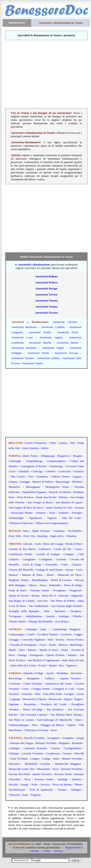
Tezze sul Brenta (62, 784)
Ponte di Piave (18, 590)
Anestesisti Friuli (67, 332)
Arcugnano (53, 738)
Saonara (80, 508)
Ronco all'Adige (33, 709)
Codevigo (37, 471)
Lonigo (46, 759)
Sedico (45, 448)
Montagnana (33, 487)
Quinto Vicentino (42, 774)
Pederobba (55, 585)
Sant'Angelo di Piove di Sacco (26, 508)
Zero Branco (62, 621)
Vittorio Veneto (17, 621)
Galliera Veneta (60, 476)
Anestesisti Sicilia (38, 353)
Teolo (52, 513)
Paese (43, 585)
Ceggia (78, 634)
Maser (50, 575)
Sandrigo (63, 779)
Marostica (14, 764)
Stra (61, 665)
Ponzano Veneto (40, 590)
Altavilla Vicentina (34, 738)
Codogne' (69, 554)
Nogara (78, 699)
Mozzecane (55, 699)
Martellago (76, 645)
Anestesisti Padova (46, 282)
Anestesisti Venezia (46, 301)
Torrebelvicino (17, 790)
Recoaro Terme (63, 774)
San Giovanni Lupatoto (34, 715)
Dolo (50, 640)
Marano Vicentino (72, 759)
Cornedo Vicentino (32, 753)
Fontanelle (51, 564)
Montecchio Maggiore (68, 764)
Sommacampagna (19, 725)
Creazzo (67, 753)
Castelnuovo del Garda (58, 684)
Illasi (38, 694)
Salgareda (77, 596)
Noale (65, 650)
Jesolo (53, 645)
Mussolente (44, 769)
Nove (55, 769)
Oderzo (32, 585)
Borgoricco (64, 456)
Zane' (25, 795)
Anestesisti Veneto (32, 363)
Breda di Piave (74, 544)
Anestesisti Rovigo (46, 288)
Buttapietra (33, 678)
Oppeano (14, 704)
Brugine (78, 456)
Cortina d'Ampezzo (35, 443)
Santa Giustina (30, 448)
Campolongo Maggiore (67, 629)
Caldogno (14, 748)
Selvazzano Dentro (22, 513)
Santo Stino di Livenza (23, 665)
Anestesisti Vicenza (46, 313)
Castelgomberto (73, 748)
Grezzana (27, 694)
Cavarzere (66, 634)
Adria (26, 531)
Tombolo (63, 513)
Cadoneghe (15, 461)
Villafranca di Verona (36, 730)
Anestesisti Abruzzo (65, 322)
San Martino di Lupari (69, 502)
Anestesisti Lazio (22, 337)
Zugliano (36, 795)
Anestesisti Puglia (53, 348)
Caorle (31, 634)
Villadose (71, 536)
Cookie (47, 851)
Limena (13, 482)
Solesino (41, 513)
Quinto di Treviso (19, 596)
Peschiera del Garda (54, 704)
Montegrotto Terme (57, 487)
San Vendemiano (38, 606)
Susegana (76, 611)
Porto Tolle (15, 536)
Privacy (59, 851)
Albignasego (47, 456)
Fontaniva (42, 476)
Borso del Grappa (54, 544)
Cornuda (61, 559)
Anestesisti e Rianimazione (34, 264)
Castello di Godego (48, 554)
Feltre (53, 443)
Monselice (15, 487)
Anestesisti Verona (46, 307)
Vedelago (63, 616)
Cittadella (24, 471)
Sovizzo (45, 784)
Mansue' (13, 575)
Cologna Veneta (41, 689)
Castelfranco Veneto (20, 554)
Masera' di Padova (43, 482)
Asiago (80, 738)
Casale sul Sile (63, 549)
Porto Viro (29, 536)
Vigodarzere (35, 518)
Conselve (50, 471)
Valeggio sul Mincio (52, 725)
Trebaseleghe (16, 518)
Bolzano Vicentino (46, 743)
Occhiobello (75, 531)
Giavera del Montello (21, 570)
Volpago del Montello (40, 621)
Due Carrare (18, 476)
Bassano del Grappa (22, 743)
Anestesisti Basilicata (24, 327)
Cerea (25, 689)
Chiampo (14, 753)
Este (31, 476)
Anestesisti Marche (40, 343)
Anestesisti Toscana (66, 353)
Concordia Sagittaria (33, 640)
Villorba (77, 616)
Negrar (68, 699)
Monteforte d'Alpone (34, 699)
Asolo (38, 544)
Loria (79, 570)
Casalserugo (56, 466)
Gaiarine (77, 564)
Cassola (55, 748)
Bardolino (62, 673)
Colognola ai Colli (63, 689)
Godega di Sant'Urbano (49, 570)
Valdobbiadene (34, 616)
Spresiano (60, 611)
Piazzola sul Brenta (60, 492)
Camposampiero (56, 461)
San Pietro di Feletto (63, 601)
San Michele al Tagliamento (44, 660)
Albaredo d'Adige (33, 673)
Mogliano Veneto (19, 580)
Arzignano (68, 738)
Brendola (77, 743)
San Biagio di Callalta (22, 601)
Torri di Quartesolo (41, 790)
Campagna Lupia (36, 629)
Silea (47, 611)
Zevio (54, 730)
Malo (56, 759)
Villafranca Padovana (21, 523)
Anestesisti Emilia (40, 332)
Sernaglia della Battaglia (24, 611)
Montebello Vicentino (38, 764)
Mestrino (77, 482)
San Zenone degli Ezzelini (67, 606)
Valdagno (76, 790)
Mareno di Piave (32, 575)
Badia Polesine (41, 531)
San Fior (42, 601)
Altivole (28, 544)
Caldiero (50, 678)
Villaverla (14, 795)
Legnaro (77, 476)
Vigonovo (71, 665)
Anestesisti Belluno (46, 276)
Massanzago (63, 482)
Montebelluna (40, 580)
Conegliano (29, 559)
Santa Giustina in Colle (59, 508)
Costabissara (53, 753)
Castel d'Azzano (33, 684)
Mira (22, 650)
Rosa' (28, 779)
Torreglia (77, 513)
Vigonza (52, 518)
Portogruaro (36, 655)
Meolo (12, 650)
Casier (78, 549)
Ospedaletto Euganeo (34, 492)
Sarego (24, 784)
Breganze (64, 743)
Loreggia (25, 482)
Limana (63, 443)
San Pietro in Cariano (21, 720)
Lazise (80, 694)
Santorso (77, 779)
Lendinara (59, 531)
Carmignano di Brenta (33, 466)
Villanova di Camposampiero (52, 523)
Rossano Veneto (44, 779)
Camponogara (17, 634)
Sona (35, 725)
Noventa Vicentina (72, 769)
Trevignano (15, 616)
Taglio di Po (57, 536)
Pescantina (30, 704)
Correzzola (64, 471)
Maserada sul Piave (70, 575)
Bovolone (77, 673)
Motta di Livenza (61, 580)
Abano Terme (30, 456)
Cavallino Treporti (47, 634)
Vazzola (50, 616)
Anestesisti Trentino (23, 358)
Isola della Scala (52, 694)
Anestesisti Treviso (46, 294)
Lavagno (69, 694)
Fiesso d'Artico (76, 640)
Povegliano (59, 590)
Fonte (65, 564)
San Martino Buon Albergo (66, 715)
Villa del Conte (71, 518)
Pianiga (22, 655)
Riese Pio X (49, 596)
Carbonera (45, 549)
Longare (35, 759)
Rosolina (43, 536)
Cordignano (46, 559)
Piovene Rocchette (19, 774)
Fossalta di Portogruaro (24, 645)
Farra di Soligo (32, 564)
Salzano (72, 655)
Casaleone (14, 684)
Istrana (69, 570)
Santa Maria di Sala (73, 660)
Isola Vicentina (19, 759)
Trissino (62, 790)
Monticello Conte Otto (22, 769)
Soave (79, 720)
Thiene (78, 784)
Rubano (63, 497)
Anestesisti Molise (67, 343)
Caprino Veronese (70, 678)
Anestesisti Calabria (53, 327)
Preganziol (76, 590)
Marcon (63, 645)
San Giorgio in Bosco (40, 502)
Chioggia (14, 640)
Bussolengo (15, 678)
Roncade (64, 596)
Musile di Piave (49, 650)
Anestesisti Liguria (51, 337)
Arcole (50, 673)
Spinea (53, 665)
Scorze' (42, 665)
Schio (34, 784)
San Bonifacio (55, 709)
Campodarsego (34, 461)
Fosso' (43, 645)
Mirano (32, 650)
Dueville (79, 753)
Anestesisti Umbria (48, 358)
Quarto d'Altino (55, 655)
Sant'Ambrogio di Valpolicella (54, 720)
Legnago (15, 699)
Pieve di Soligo (73, 585)
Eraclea (60, 640)
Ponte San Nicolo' (46, 497)
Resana (36, 596)
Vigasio (71, 725)
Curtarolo (79, 471)
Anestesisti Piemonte (24, 348)
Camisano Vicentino (35, 748)
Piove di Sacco (25, 497)
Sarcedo (13, 784)
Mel (72, 443)
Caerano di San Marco (22, 549)
